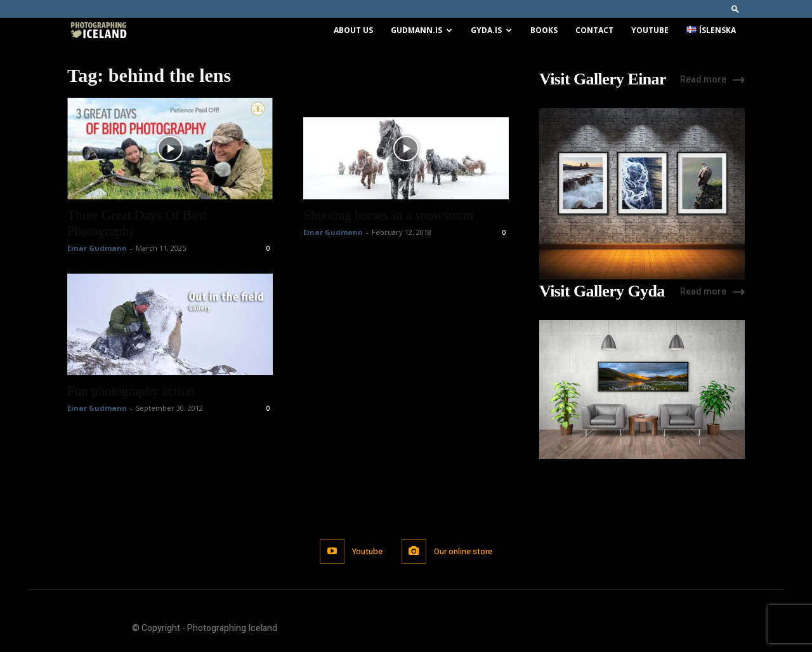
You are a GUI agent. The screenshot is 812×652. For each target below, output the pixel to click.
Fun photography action (131, 391)
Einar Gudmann (97, 248)
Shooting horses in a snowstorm (388, 215)
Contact (594, 30)
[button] (735, 9)
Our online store (463, 551)
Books (544, 30)
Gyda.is (491, 30)
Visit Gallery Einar (603, 79)
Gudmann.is (422, 30)
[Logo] (98, 31)
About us (353, 30)
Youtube (650, 30)
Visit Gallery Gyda (602, 291)
